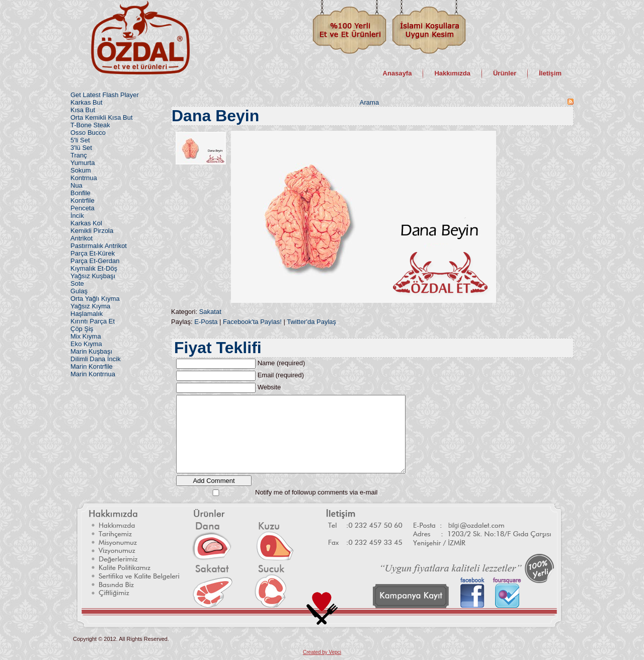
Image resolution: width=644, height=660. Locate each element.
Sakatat (210, 312)
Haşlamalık (87, 314)
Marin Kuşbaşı (91, 351)
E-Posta (206, 322)
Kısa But (83, 110)
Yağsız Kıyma (90, 306)
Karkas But (87, 102)
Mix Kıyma (86, 336)
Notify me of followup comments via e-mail (316, 492)
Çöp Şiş (82, 329)
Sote (77, 283)
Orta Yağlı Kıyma (95, 299)
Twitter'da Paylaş (311, 322)
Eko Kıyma (86, 344)
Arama (369, 102)
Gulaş (79, 291)
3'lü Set (81, 148)
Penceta (83, 208)
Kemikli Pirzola (92, 231)
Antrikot (82, 238)
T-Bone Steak (90, 125)
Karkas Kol (86, 223)
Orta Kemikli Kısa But (102, 117)
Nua (76, 185)
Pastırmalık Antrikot (99, 246)
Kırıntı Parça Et (93, 321)
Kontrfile (83, 200)
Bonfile (80, 193)
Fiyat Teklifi (218, 348)
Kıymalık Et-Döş (94, 268)
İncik (77, 216)
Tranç (79, 155)
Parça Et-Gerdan (95, 261)
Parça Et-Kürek (93, 253)
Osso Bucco (88, 133)
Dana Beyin (215, 116)
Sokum (80, 170)
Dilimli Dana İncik (96, 359)
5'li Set (80, 140)
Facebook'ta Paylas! (252, 322)
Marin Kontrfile (92, 366)
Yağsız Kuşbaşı (93, 276)
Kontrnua (84, 178)
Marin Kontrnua (93, 374)
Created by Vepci (322, 652)
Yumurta (83, 163)
